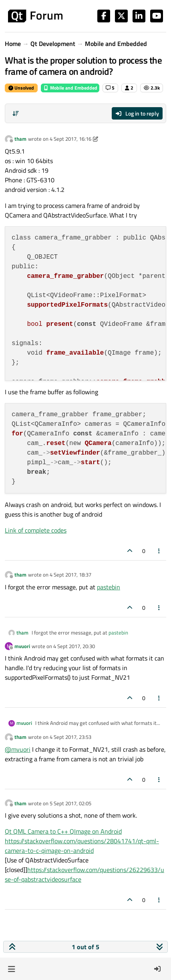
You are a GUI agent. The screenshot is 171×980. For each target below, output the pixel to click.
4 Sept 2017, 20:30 (74, 646)
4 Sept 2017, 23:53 (70, 737)
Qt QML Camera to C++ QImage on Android (63, 831)
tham (20, 139)
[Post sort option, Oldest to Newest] (16, 114)
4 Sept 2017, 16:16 (70, 139)
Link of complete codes (36, 530)
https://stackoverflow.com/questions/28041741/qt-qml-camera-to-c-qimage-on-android (82, 846)
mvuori (22, 646)
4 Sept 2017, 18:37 (70, 575)
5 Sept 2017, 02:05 (70, 803)
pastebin (109, 587)
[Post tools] (159, 551)
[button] (11, 969)
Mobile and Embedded (70, 88)
